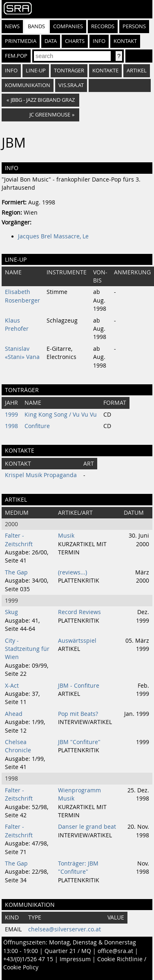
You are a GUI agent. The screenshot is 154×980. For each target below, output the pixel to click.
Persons (134, 26)
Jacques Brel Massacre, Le (53, 236)
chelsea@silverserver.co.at (65, 929)
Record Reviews (79, 612)
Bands (36, 26)
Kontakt (125, 41)
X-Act (12, 686)
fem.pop (16, 56)
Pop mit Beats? (78, 714)
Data (51, 41)
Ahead (14, 714)
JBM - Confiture (79, 686)
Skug (11, 612)
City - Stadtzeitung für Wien (27, 649)
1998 (11, 426)
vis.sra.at (71, 85)
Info (99, 41)
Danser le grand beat (87, 827)
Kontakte (105, 71)
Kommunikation (28, 85)
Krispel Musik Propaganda (41, 475)
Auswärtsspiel (77, 641)
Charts (75, 41)
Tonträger (69, 71)
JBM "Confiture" (79, 742)
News (12, 26)
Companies (68, 26)
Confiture (37, 426)
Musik (66, 536)
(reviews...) (73, 572)
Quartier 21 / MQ (68, 951)
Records (103, 26)
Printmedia (21, 41)
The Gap (16, 572)
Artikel (137, 71)
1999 (11, 415)
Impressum (75, 959)
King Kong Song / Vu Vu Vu (61, 415)
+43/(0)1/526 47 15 (28, 959)
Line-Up (36, 71)
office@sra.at (115, 951)
